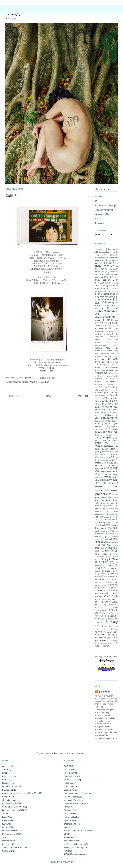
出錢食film (12, 195)
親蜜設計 (114, 640)
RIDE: (105, 554)
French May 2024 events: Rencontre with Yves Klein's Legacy (106, 413)
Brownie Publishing (72, 780)
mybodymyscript (109, 503)
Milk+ (107, 474)
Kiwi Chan (7, 824)
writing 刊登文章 (110, 610)
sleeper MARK (9, 841)
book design (101, 223)
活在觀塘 (68, 851)
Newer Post (13, 396)
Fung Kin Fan (8, 797)
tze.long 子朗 (8, 844)
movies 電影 (111, 477)
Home (48, 396)
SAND (115, 557)
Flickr (98, 219)
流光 (113, 629)
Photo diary (101, 537)
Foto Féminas (70, 783)
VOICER (68, 834)
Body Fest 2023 (108, 291)
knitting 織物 (109, 457)
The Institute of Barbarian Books (78, 831)
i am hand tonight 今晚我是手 (15, 810)
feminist (99, 393)
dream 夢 (100, 320)
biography (106, 274)
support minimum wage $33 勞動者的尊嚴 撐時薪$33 (106, 585)
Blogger (82, 753)
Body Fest (100, 280)
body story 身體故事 (109, 297)
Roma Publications (72, 817)
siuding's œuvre (102, 189)
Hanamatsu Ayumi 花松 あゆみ (77, 793)
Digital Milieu (8, 783)
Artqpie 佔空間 (70, 773)
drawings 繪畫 (103, 317)
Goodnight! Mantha (11, 800)
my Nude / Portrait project (106, 490)
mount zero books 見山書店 (76, 803)
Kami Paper (8, 817)
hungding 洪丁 (110, 438)
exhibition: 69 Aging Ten (105, 334)
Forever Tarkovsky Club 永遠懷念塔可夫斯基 (106, 401)
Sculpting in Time (103, 214)
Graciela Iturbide (71, 790)
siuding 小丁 (13, 14)
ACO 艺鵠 (68, 766)
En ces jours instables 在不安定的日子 (106, 323)
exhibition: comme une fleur (106, 342)
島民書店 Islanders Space (75, 847)
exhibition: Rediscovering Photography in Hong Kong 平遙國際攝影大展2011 (106, 370)
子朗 (103, 619)
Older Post (83, 396)
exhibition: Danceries (106, 345)
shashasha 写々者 (72, 824)
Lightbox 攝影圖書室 (73, 797)
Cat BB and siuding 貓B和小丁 (26, 382)
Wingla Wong (8, 851)
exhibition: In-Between (105, 356)
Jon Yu (5, 814)
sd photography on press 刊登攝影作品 (106, 565)
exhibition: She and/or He (105, 376)
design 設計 (108, 314)
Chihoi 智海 (7, 780)
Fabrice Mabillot (9, 790)
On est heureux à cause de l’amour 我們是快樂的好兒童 (106, 522)
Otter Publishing (71, 814)
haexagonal (99, 421)
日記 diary (45, 382)
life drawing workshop (103, 460)
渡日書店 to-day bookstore (75, 854)
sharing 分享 (111, 571)
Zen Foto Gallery (71, 841)
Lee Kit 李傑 (8, 827)
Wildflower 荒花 (71, 837)
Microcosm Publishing (73, 800)
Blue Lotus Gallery (72, 776)
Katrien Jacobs (9, 820)
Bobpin (5, 773)
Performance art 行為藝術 (105, 534)
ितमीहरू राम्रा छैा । (107, 613)
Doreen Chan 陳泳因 (12, 786)
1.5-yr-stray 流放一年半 (106, 249)
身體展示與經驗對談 (104, 210)
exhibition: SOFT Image (105, 379)
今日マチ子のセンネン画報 (76, 844)
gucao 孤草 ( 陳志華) (12, 803)
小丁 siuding (104, 692)
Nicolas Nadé (70, 807)
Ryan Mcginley (70, 820)
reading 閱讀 (109, 551)
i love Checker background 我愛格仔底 (106, 446)
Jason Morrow (60, 753)
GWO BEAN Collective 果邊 (15, 807)
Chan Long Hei (9, 776)
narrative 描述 (101, 506)
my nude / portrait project (106, 205)
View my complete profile (106, 739)
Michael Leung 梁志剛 (12, 834)
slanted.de (68, 827)
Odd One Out (70, 810)
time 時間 (104, 593)
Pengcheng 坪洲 (107, 531)
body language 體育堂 (106, 294)
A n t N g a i (7, 766)
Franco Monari (70, 786)
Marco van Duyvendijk (12, 831)
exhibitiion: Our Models (105, 331)
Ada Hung (7, 769)
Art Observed (70, 769)
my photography (103, 500)
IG (96, 201)
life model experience (106, 466)
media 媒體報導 (109, 468)
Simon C (104, 574)
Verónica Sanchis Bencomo (15, 847)
